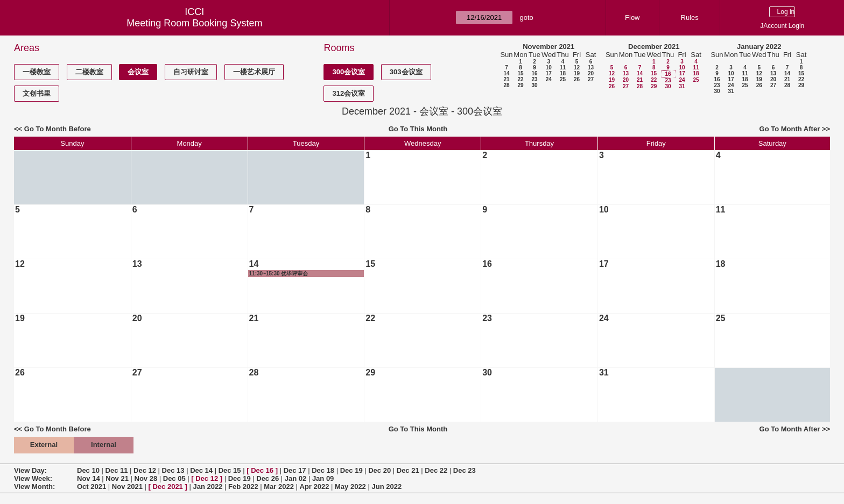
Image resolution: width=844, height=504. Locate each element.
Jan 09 (323, 478)
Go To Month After (790, 129)
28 (506, 85)
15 (520, 73)
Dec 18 (323, 470)
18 (563, 73)
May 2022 (350, 487)
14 (506, 73)
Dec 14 (201, 470)
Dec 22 (436, 470)
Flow (632, 17)
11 (563, 68)
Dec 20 (379, 470)
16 (534, 73)
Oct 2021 (92, 487)
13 (591, 68)
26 (577, 79)
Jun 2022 (386, 487)
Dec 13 (173, 470)
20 (591, 73)
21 (506, 79)
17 (549, 73)
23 (534, 79)
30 (534, 85)
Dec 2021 (167, 487)
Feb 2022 (243, 487)
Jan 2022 (208, 487)
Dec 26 (268, 478)
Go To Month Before (58, 129)
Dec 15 (230, 470)
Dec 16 (262, 470)
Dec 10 (88, 470)
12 (577, 68)
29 (520, 85)
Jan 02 (296, 478)
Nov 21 (117, 478)
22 (520, 79)
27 (591, 79)
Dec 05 (174, 478)
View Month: (34, 487)
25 (563, 79)
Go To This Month (418, 129)
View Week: (33, 478)
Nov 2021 (127, 487)
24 (549, 79)
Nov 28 (146, 478)
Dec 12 (145, 470)
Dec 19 (351, 470)
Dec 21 (408, 470)
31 (682, 86)
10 (549, 68)
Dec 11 (117, 470)
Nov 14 (89, 478)
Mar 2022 (279, 487)
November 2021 (548, 47)
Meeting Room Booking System (194, 23)
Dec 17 (295, 470)
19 (577, 73)
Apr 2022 (315, 487)
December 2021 (654, 47)
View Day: (30, 470)
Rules (690, 17)
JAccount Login (782, 26)
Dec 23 (465, 470)
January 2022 (759, 47)
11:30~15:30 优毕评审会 (279, 274)
